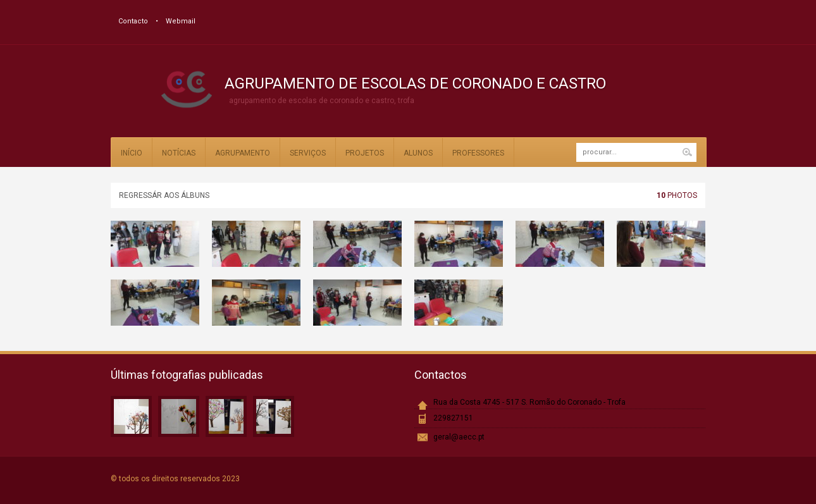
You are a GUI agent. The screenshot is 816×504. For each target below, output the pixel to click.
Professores (478, 153)
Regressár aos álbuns (164, 195)
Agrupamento (243, 153)
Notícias (179, 153)
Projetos (365, 153)
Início (132, 153)
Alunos (418, 153)
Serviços (308, 153)
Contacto (133, 21)
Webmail (181, 21)
